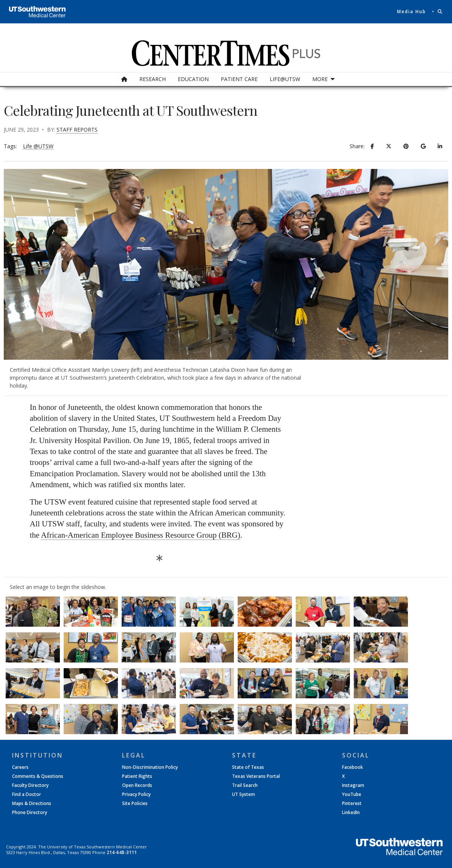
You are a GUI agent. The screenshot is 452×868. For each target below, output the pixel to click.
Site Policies (135, 804)
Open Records (137, 785)
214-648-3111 (122, 852)
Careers (20, 767)
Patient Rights (137, 776)
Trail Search (245, 785)
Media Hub (412, 12)
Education (193, 79)
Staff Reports (77, 130)
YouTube (352, 794)
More (320, 79)
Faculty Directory (30, 785)
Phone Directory (30, 813)
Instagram (353, 785)
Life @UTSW (38, 146)
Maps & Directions (32, 804)
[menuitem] (124, 79)
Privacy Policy (136, 794)
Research (153, 79)
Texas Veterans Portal (256, 776)
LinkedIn (351, 813)
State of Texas (248, 767)
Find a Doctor (27, 794)
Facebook (353, 767)
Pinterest (352, 804)
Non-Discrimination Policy (150, 767)
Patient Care (239, 79)
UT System (244, 794)
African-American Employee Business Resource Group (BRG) (141, 535)
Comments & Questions (38, 776)
